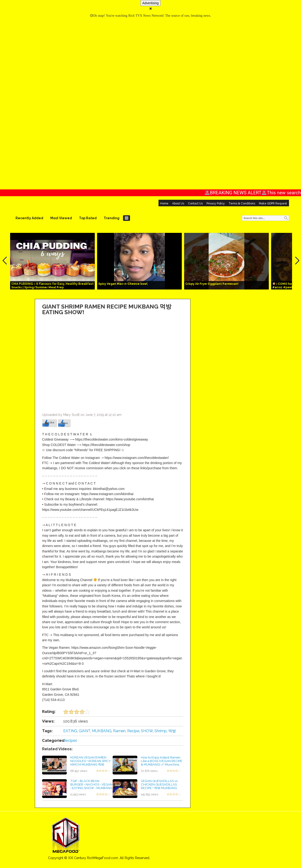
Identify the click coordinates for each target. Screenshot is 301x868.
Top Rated (88, 218)
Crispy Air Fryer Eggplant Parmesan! (212, 284)
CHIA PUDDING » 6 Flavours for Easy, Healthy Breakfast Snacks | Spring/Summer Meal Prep (52, 286)
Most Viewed (61, 218)
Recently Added (29, 218)
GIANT (85, 731)
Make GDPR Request (273, 203)
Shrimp (161, 731)
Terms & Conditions (242, 203)
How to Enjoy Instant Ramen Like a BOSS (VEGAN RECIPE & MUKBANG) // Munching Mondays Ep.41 (162, 762)
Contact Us (195, 203)
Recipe (133, 731)
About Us (178, 203)
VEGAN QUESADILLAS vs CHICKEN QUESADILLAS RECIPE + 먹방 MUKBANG (159, 784)
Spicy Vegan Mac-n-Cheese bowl (123, 284)
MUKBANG (102, 731)
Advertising (150, 3)
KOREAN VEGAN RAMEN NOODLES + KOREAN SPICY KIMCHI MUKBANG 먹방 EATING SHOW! (91, 762)
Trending (112, 218)
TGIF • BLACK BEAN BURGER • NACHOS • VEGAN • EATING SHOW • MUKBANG (91, 784)
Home (164, 203)
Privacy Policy (216, 203)
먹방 (172, 731)
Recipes (70, 741)
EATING (70, 731)
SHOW (147, 731)
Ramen (119, 731)
